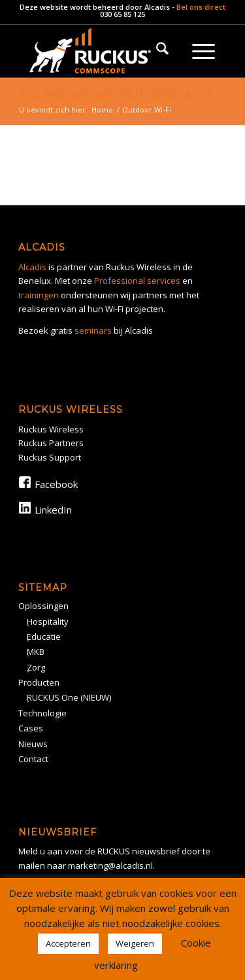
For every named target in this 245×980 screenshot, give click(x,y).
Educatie (44, 637)
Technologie (42, 713)
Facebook (56, 484)
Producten (39, 682)
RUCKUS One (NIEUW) (69, 697)
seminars (93, 330)
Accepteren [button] (68, 943)
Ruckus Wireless (51, 429)
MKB (36, 652)
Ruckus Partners (51, 443)
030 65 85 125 (122, 14)
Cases (31, 728)
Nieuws (33, 744)
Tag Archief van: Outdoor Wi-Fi (115, 96)
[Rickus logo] (102, 51)
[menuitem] (162, 51)
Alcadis (157, 7)
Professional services (137, 281)
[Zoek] (162, 51)
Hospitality (48, 621)
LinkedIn (53, 510)
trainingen (39, 295)
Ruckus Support (50, 457)
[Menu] (204, 51)
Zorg (36, 667)
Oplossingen (43, 606)
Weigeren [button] (135, 943)
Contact (33, 759)
